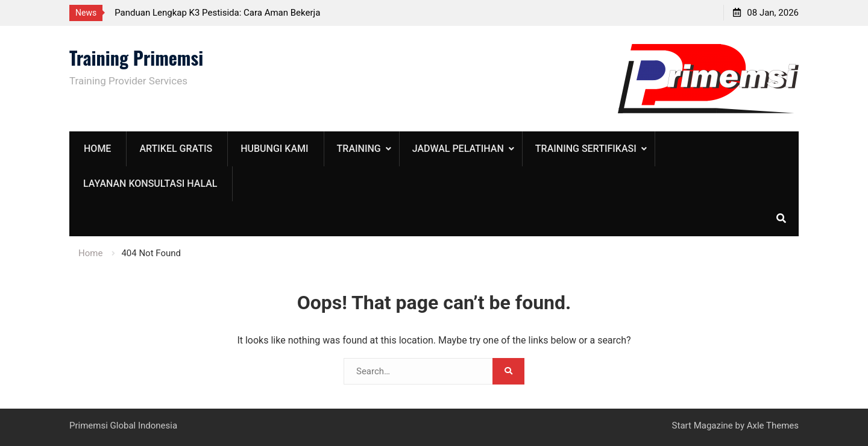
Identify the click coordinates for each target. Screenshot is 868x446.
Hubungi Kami (274, 149)
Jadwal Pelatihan (458, 149)
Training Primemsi (136, 58)
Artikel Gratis (176, 149)
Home (97, 149)
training (359, 149)
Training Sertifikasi (586, 149)
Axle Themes (773, 426)
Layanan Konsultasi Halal (150, 184)
